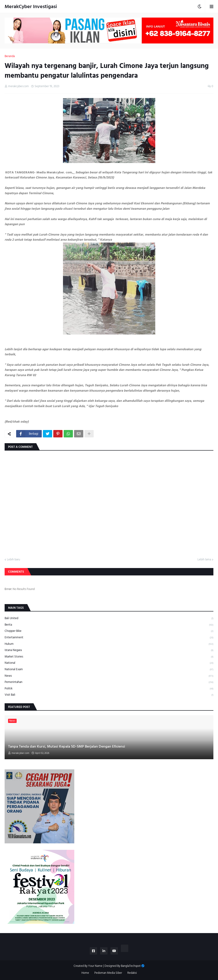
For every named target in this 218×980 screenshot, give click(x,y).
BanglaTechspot (131, 966)
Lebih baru (13, 560)
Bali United (109, 619)
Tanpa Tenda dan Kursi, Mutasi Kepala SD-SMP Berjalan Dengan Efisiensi (67, 747)
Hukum (109, 644)
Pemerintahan (109, 682)
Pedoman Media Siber (108, 973)
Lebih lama (204, 560)
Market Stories (109, 657)
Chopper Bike (109, 631)
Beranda (10, 56)
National (109, 663)
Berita (109, 625)
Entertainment (109, 637)
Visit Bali (109, 695)
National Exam (109, 669)
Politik (109, 689)
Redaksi (132, 973)
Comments (16, 572)
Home (85, 973)
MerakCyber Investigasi (31, 6)
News (109, 676)
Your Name (95, 966)
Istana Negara (109, 650)
